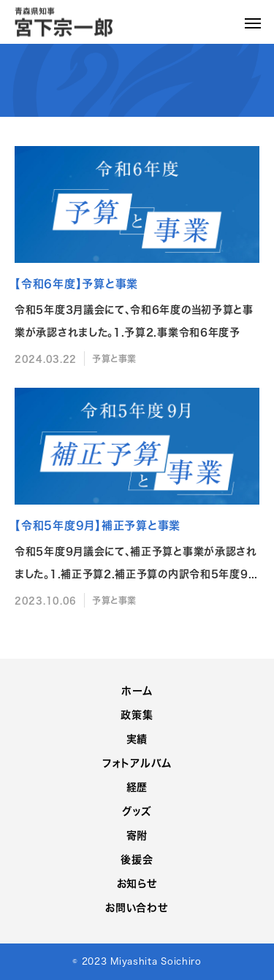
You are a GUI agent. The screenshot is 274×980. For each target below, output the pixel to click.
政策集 (137, 715)
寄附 (137, 835)
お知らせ (137, 883)
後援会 (137, 859)
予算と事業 (114, 359)
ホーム (137, 690)
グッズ (137, 811)
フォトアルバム (137, 763)
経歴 (137, 787)
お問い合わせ (137, 907)
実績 (137, 739)
